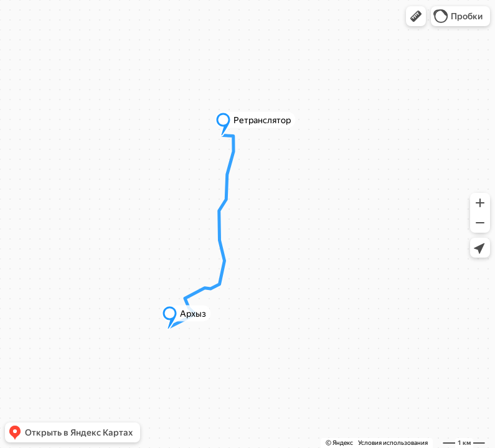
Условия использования (393, 443)
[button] (416, 16)
